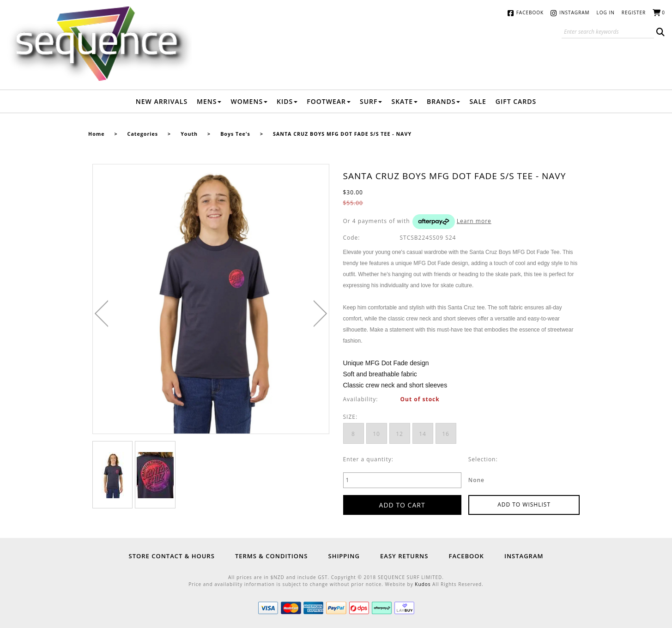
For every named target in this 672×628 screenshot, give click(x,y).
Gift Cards (516, 101)
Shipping (344, 556)
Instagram (574, 12)
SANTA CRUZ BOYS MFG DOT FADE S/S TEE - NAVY (342, 134)
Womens (249, 101)
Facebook (530, 12)
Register (634, 12)
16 (446, 434)
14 (423, 434)
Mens (209, 101)
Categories (143, 134)
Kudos (423, 584)
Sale (478, 101)
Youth (189, 134)
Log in (606, 12)
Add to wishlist (524, 504)
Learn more (474, 221)
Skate (404, 101)
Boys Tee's (235, 134)
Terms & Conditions (271, 556)
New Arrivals (162, 101)
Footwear (329, 101)
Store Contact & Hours (172, 556)
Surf (371, 101)
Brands (443, 101)
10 (376, 434)
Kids (287, 101)
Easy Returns (404, 556)
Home (97, 134)
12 (400, 434)
